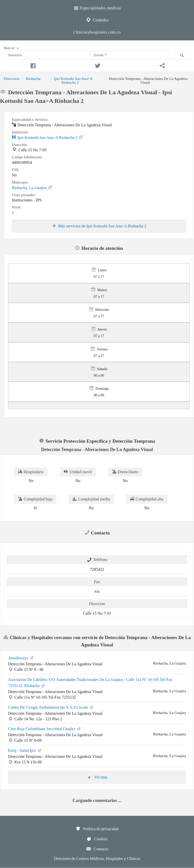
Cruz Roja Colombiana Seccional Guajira (45, 728)
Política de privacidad (97, 829)
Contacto (97, 849)
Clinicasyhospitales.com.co (97, 32)
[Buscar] (183, 55)
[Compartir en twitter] (97, 65)
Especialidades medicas (97, 7)
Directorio (12, 79)
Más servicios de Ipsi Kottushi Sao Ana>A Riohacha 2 (99, 226)
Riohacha (33, 79)
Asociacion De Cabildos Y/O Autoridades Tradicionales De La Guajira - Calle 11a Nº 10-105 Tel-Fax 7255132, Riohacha (90, 683)
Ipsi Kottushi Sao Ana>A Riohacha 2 (73, 80)
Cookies (97, 839)
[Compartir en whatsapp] (162, 65)
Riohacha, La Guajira (32, 187)
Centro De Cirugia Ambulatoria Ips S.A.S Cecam (51, 707)
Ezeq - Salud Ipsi (25, 750)
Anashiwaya (21, 657)
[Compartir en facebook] (32, 65)
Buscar (12, 48)
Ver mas (97, 777)
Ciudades (97, 19)
